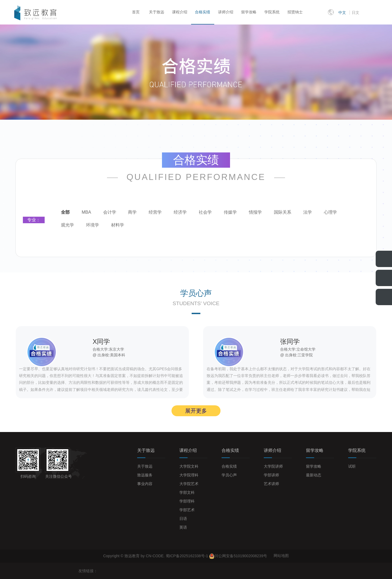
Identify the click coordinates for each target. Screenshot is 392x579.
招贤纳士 (295, 12)
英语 (183, 527)
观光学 (68, 225)
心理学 (330, 212)
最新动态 (314, 475)
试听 (352, 466)
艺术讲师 (271, 484)
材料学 (118, 225)
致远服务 (145, 475)
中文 (342, 13)
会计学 (110, 212)
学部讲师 (271, 475)
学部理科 (187, 501)
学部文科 (187, 492)
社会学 (205, 212)
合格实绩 (203, 12)
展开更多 (196, 411)
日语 (183, 519)
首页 (136, 12)
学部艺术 (187, 510)
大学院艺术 (189, 484)
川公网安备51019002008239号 (241, 556)
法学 (308, 212)
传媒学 (230, 212)
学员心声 (229, 475)
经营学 (155, 212)
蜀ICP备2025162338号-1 (188, 556)
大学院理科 (189, 475)
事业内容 (145, 484)
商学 (132, 212)
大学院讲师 (273, 466)
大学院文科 (189, 466)
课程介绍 (180, 12)
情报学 (255, 212)
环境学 (93, 225)
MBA (86, 212)
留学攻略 (249, 12)
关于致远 (157, 12)
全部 (65, 212)
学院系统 (272, 12)
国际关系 (283, 212)
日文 (356, 13)
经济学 (180, 212)
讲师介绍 (226, 12)
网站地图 (281, 556)
